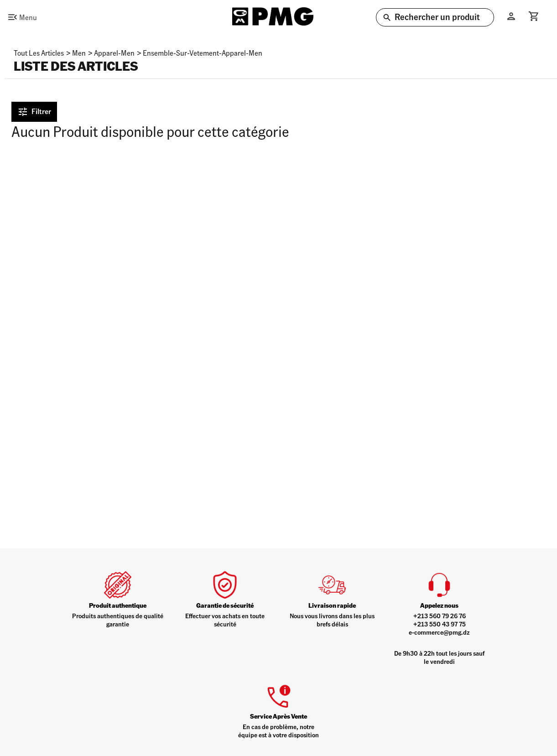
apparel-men (114, 53)
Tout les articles (39, 53)
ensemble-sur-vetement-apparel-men (203, 53)
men (79, 53)
